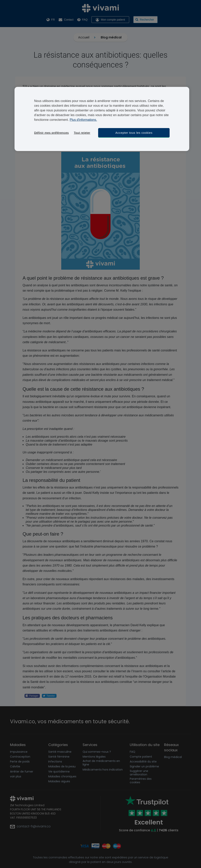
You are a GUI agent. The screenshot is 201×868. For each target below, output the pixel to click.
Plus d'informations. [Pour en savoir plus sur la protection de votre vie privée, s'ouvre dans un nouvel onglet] (83, 120)
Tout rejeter (82, 133)
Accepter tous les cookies (134, 133)
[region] (102, 119)
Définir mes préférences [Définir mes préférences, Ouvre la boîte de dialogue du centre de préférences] (51, 133)
